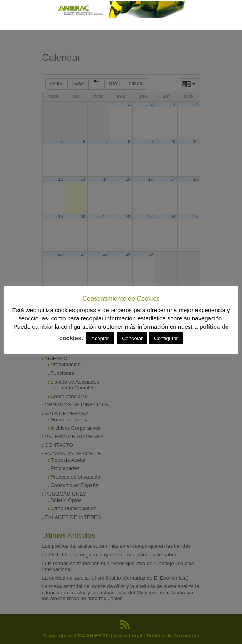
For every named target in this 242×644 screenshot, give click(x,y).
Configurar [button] (166, 338)
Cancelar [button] (132, 338)
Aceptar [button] (100, 338)
